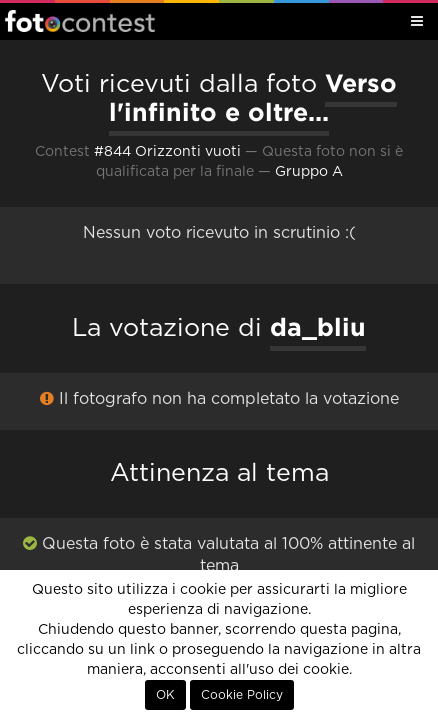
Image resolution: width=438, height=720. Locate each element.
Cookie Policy (242, 695)
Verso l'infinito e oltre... (253, 97)
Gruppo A (309, 172)
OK (165, 695)
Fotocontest (80, 21)
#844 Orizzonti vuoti (167, 152)
